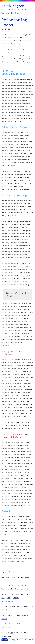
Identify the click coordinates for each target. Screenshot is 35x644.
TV (32, 606)
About (12, 594)
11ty (11, 633)
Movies (13, 606)
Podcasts (26, 606)
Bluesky (28, 577)
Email (13, 577)
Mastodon (20, 577)
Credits (4, 624)
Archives (4, 594)
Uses (22, 594)
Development (13, 572)
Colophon (12, 624)
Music (19, 606)
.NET (21, 572)
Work (17, 594)
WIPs (3, 598)
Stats (9, 598)
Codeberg (10, 615)
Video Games (6, 610)
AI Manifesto (22, 624)
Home (3, 10)
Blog (8, 10)
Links (23, 589)
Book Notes (15, 13)
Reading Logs (22, 10)
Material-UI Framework (24, 484)
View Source (6, 627)
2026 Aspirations (7, 601)
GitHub (18, 615)
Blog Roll (16, 598)
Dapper (10, 365)
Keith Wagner (13, 6)
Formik (12, 469)
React (27, 572)
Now (27, 594)
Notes (14, 10)
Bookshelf (5, 606)
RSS (28, 589)
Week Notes (5, 13)
